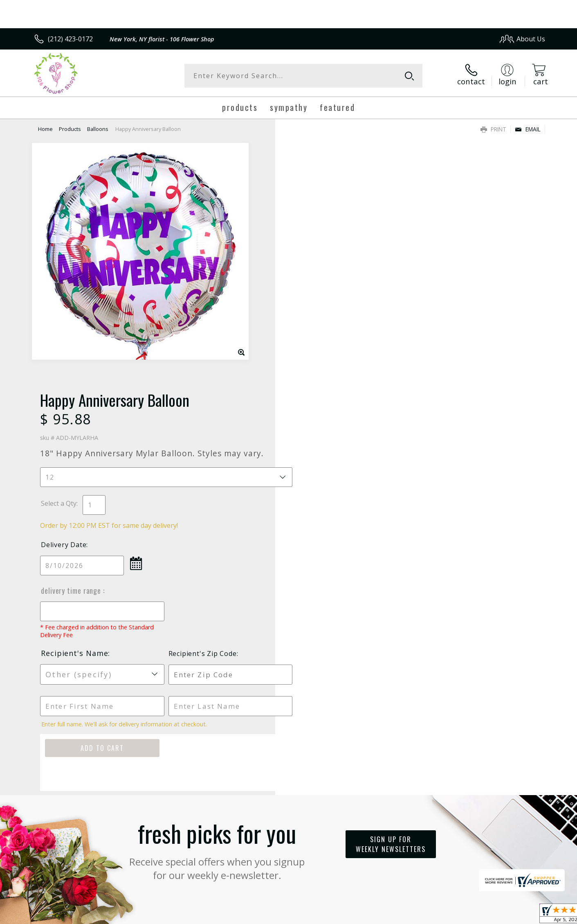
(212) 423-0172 (70, 39)
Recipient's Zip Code (451, 404)
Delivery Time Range (321, 341)
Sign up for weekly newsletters (391, 595)
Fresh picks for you (217, 599)
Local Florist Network (473, 915)
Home (45, 129)
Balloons (98, 129)
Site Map (523, 915)
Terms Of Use (367, 915)
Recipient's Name (323, 404)
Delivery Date (312, 295)
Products (70, 129)
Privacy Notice (415, 915)
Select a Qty (307, 254)
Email (528, 129)
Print (493, 129)
